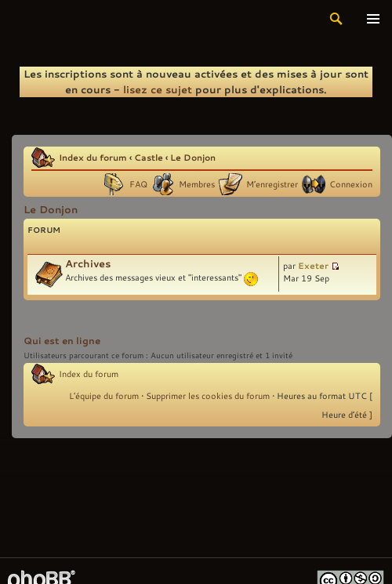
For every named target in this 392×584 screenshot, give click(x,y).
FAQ (138, 184)
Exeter (313, 265)
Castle (149, 157)
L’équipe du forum (104, 396)
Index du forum (93, 157)
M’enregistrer (272, 184)
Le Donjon (193, 157)
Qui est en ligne (62, 340)
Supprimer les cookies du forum (208, 396)
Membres (197, 184)
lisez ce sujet (158, 89)
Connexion (351, 184)
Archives (88, 263)
